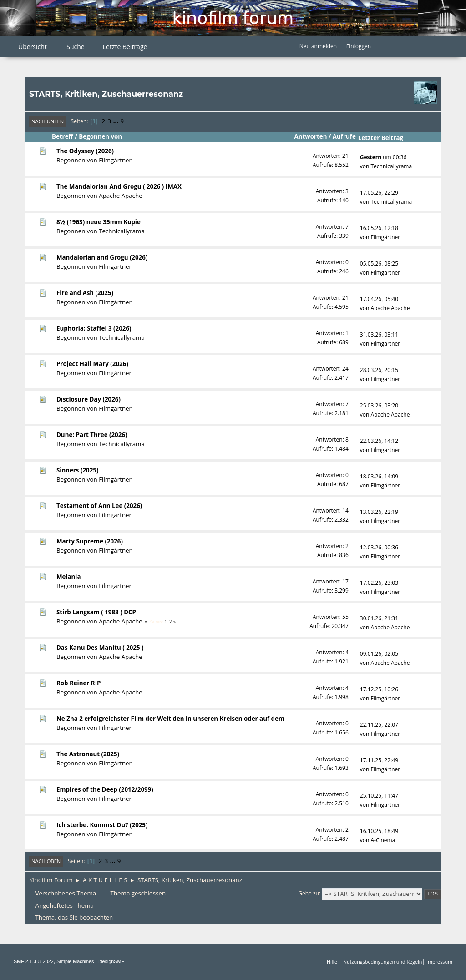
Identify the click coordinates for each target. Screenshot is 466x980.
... (117, 121)
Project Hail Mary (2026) (92, 364)
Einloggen (359, 46)
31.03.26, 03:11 (379, 334)
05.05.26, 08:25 (379, 264)
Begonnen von (100, 136)
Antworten (311, 136)
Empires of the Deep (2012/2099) (105, 789)
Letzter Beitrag (385, 138)
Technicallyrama (391, 166)
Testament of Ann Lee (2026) (99, 506)
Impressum (439, 962)
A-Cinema (383, 840)
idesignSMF (111, 961)
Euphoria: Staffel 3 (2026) (94, 328)
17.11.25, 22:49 (379, 760)
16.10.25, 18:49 (379, 831)
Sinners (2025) (77, 470)
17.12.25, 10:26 (379, 689)
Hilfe (332, 962)
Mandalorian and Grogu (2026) (102, 257)
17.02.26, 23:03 (379, 583)
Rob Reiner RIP (79, 683)
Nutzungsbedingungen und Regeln (382, 962)
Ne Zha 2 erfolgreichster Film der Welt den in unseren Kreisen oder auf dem (170, 719)
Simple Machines (75, 961)
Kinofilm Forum (233, 18)
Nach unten (48, 121)
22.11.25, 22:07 (379, 725)
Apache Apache (121, 196)
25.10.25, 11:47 (379, 796)
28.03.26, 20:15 (379, 370)
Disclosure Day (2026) (89, 399)
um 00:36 (383, 157)
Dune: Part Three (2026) (92, 435)
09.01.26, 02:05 (379, 654)
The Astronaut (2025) (88, 754)
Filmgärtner (115, 160)
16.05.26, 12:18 (379, 228)
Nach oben (46, 861)
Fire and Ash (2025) (85, 293)
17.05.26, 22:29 (379, 193)
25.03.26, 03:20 (379, 405)
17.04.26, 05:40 (379, 299)
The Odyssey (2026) (85, 151)
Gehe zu (309, 893)
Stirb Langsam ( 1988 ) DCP (96, 612)
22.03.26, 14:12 (379, 441)
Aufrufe (344, 136)
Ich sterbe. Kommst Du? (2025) (102, 825)
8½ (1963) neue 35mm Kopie (99, 222)
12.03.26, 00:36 (379, 547)
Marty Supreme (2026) (90, 541)
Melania (68, 577)
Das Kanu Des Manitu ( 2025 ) (100, 648)
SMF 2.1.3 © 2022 (34, 961)
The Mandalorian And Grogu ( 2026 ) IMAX (119, 186)
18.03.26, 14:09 (379, 476)
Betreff (63, 136)
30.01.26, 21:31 (379, 618)
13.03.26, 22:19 (379, 512)
